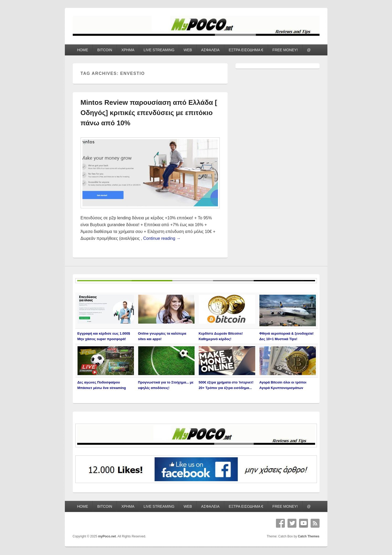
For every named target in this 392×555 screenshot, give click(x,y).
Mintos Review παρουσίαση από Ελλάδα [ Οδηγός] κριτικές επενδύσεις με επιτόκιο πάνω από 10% (149, 113)
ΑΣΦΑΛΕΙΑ (210, 50)
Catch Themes (309, 536)
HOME (82, 50)
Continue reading (162, 238)
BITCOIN (105, 50)
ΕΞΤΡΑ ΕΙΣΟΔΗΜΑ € (246, 50)
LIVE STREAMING (159, 50)
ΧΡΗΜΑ (128, 50)
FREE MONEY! (285, 50)
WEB (188, 50)
